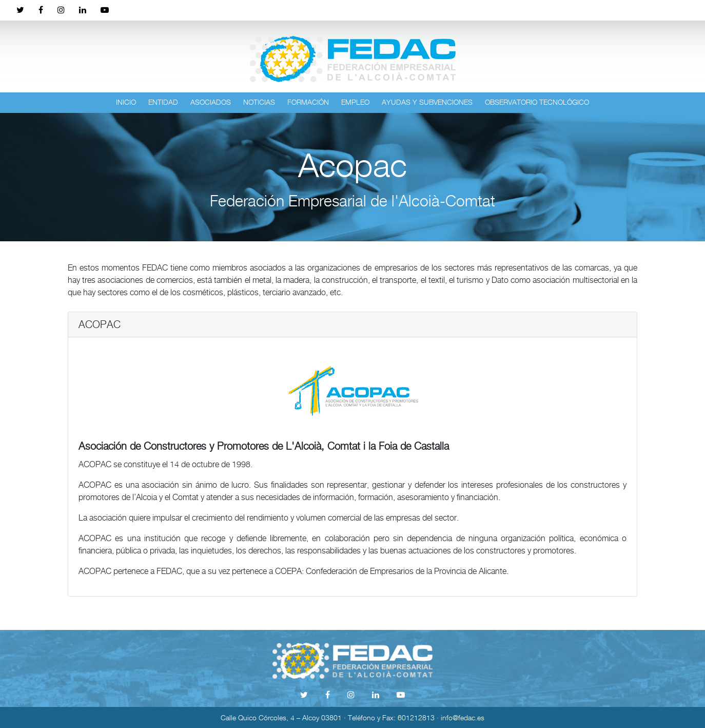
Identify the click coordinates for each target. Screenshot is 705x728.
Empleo (355, 102)
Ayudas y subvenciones (427, 102)
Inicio (126, 102)
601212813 (416, 717)
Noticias (259, 102)
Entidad (163, 102)
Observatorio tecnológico (537, 102)
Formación (308, 102)
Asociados (211, 102)
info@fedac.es (463, 717)
